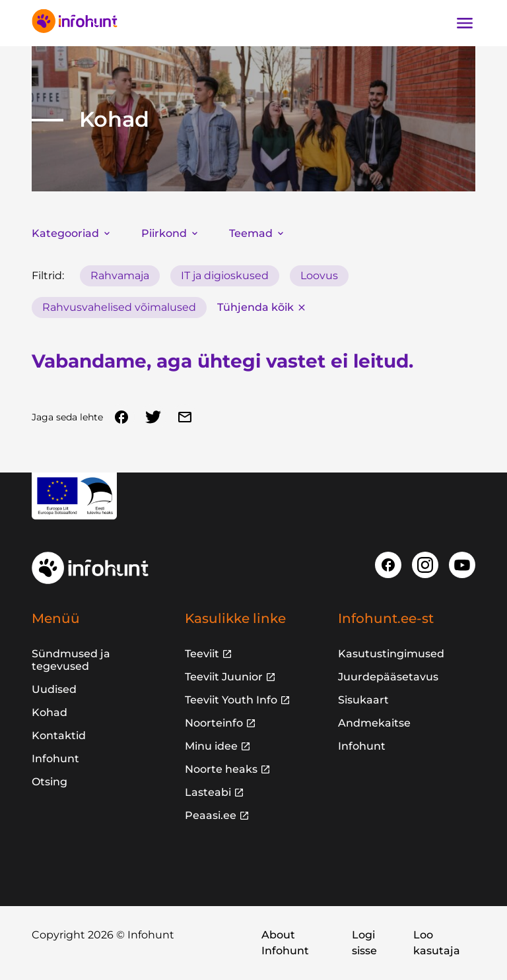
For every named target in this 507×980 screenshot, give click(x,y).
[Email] (185, 417)
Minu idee (211, 746)
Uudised (54, 689)
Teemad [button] (257, 233)
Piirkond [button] (171, 233)
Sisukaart (363, 700)
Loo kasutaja (437, 943)
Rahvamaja (120, 276)
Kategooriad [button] (72, 233)
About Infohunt (285, 943)
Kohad (50, 712)
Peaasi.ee (211, 815)
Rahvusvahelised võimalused (119, 307)
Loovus (319, 276)
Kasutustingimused (391, 654)
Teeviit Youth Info (231, 700)
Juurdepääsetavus (388, 677)
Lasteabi (208, 792)
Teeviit (202, 654)
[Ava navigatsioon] (465, 23)
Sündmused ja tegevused (71, 660)
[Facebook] (121, 417)
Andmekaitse (374, 723)
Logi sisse (364, 943)
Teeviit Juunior (224, 677)
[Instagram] (425, 565)
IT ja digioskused (225, 276)
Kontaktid (59, 735)
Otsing (50, 782)
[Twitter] (153, 417)
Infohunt (55, 759)
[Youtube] (462, 565)
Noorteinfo (214, 723)
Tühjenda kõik (262, 307)
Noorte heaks (221, 769)
